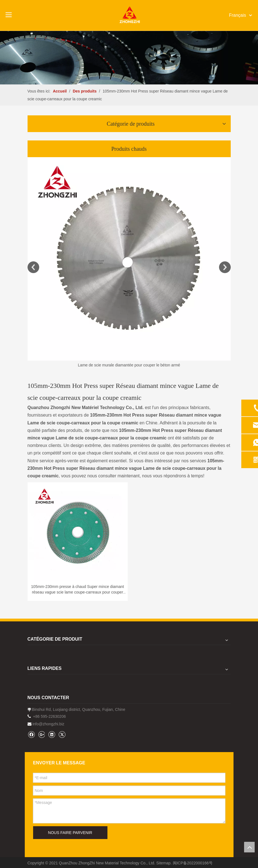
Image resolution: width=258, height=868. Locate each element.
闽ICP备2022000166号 (193, 863)
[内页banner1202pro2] (129, 58)
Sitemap (164, 863)
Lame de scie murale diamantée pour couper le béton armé (129, 365)
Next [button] (225, 267)
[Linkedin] (52, 734)
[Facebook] (31, 734)
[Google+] (41, 734)
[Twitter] (62, 734)
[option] (129, 263)
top (249, 847)
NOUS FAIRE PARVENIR (70, 833)
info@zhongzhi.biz (48, 724)
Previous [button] (33, 267)
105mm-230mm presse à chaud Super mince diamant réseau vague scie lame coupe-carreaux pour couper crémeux (78, 590)
